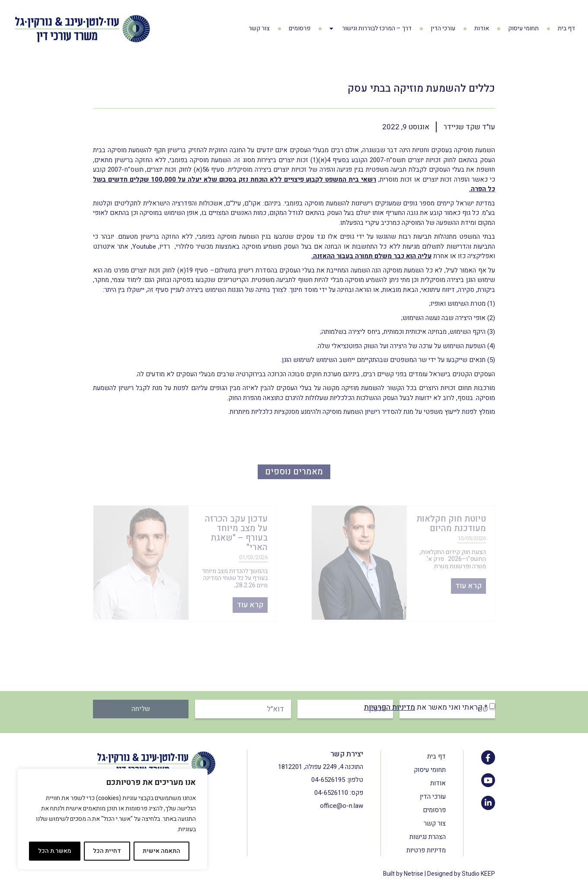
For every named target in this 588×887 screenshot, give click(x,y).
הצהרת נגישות (428, 837)
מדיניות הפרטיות (390, 707)
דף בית (566, 28)
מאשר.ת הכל (55, 851)
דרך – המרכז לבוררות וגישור (371, 29)
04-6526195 (328, 780)
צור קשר (259, 28)
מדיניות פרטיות (426, 850)
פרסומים (300, 28)
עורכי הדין (443, 28)
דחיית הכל (107, 851)
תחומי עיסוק (523, 28)
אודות (482, 28)
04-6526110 (331, 793)
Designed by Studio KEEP (461, 874)
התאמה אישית (161, 851)
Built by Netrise (403, 874)
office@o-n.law (342, 806)
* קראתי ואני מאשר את (426, 707)
